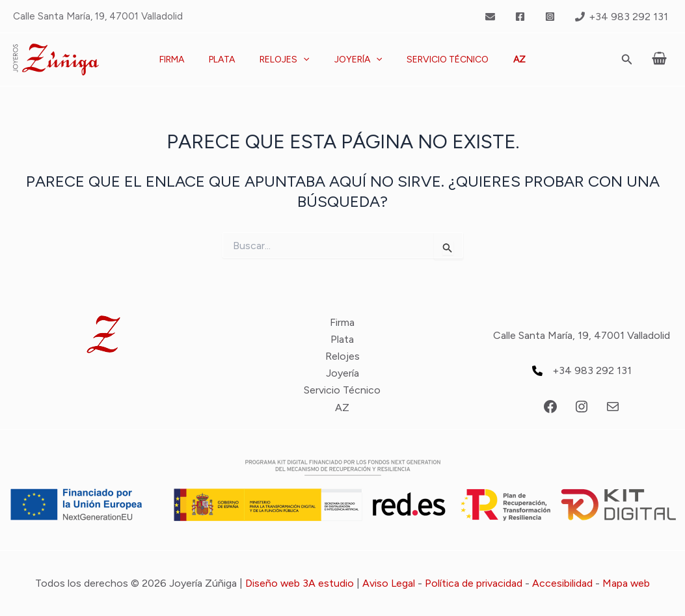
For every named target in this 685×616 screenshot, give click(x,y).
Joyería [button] (355, 60)
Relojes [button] (288, 60)
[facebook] (522, 17)
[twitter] (492, 17)
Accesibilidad (563, 583)
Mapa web (627, 583)
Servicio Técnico (438, 60)
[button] (306, 60)
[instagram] (552, 17)
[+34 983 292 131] (621, 17)
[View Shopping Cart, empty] (659, 60)
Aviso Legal (389, 583)
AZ (503, 60)
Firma (188, 60)
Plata (232, 60)
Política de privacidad (474, 583)
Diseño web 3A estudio (299, 583)
